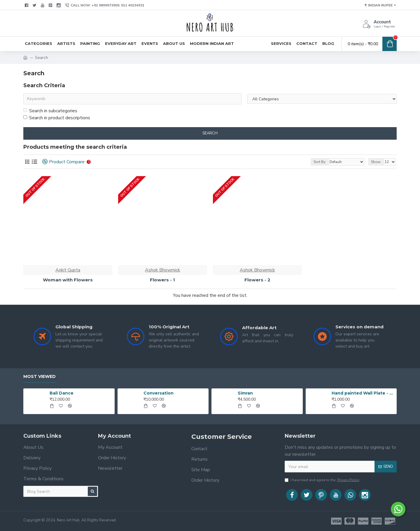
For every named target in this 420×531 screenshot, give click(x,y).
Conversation (159, 393)
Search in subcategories (50, 111)
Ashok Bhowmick (163, 270)
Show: (376, 162)
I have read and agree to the (322, 480)
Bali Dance (62, 393)
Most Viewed (40, 377)
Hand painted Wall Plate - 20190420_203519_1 (363, 393)
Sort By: (320, 162)
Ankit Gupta (68, 270)
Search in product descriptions (57, 118)
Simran (245, 393)
